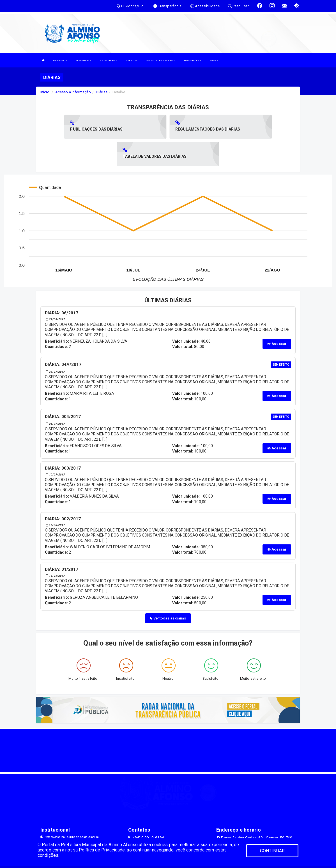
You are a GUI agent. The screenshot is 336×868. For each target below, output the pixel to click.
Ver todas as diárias (168, 591)
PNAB (214, 60)
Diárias (102, 92)
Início (45, 92)
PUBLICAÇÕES (193, 60)
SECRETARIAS (108, 60)
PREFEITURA (83, 60)
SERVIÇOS (132, 60)
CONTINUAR (272, 851)
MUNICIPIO (60, 60)
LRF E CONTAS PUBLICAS (161, 60)
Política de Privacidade (102, 850)
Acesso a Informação (73, 92)
